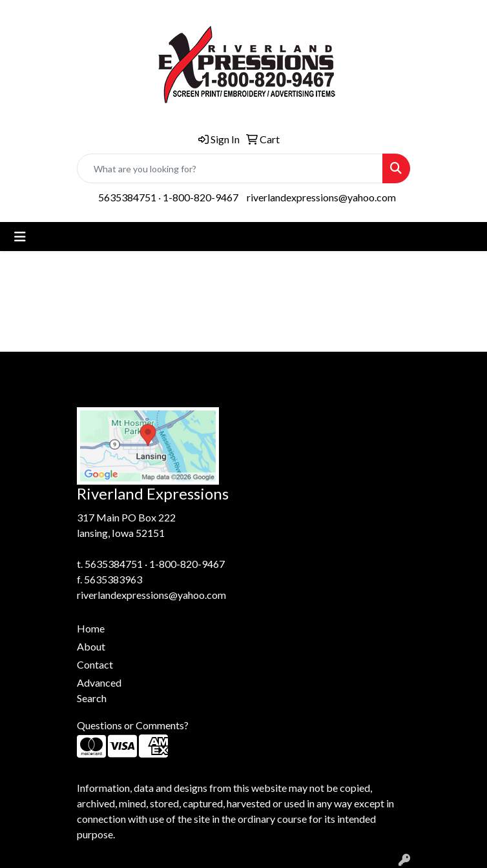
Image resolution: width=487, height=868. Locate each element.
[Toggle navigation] (20, 237)
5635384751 (127, 197)
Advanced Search (99, 690)
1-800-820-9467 (201, 197)
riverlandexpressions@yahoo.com (321, 197)
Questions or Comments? (133, 725)
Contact (95, 664)
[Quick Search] (230, 168)
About (91, 646)
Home (91, 628)
